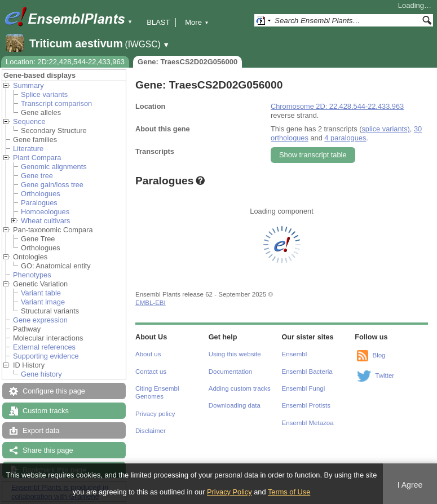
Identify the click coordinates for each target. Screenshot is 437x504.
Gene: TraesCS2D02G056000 (187, 62)
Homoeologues (45, 212)
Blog (379, 355)
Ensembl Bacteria (307, 372)
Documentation (230, 372)
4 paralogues (345, 138)
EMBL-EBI (151, 303)
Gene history (41, 374)
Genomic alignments (54, 167)
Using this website (235, 354)
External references (44, 347)
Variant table (41, 293)
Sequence (29, 121)
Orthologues (41, 194)
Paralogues (39, 203)
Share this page (48, 450)
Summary (28, 85)
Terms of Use (289, 492)
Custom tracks (46, 411)
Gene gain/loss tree (52, 185)
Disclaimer (151, 431)
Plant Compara (37, 158)
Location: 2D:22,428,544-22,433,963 (65, 62)
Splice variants (44, 94)
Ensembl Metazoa (308, 423)
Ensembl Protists (306, 405)
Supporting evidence (46, 356)
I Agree (410, 485)
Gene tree (37, 176)
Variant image (43, 302)
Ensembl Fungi (304, 388)
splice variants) (385, 129)
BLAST (158, 22)
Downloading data (235, 405)
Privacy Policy (229, 492)
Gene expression (40, 320)
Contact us (151, 372)
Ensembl (295, 354)
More (197, 22)
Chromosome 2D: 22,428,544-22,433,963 (337, 106)
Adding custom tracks (240, 388)
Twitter (385, 375)
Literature (28, 149)
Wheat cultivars (45, 221)
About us (148, 354)
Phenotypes (32, 275)
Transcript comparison (56, 103)
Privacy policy (155, 414)
